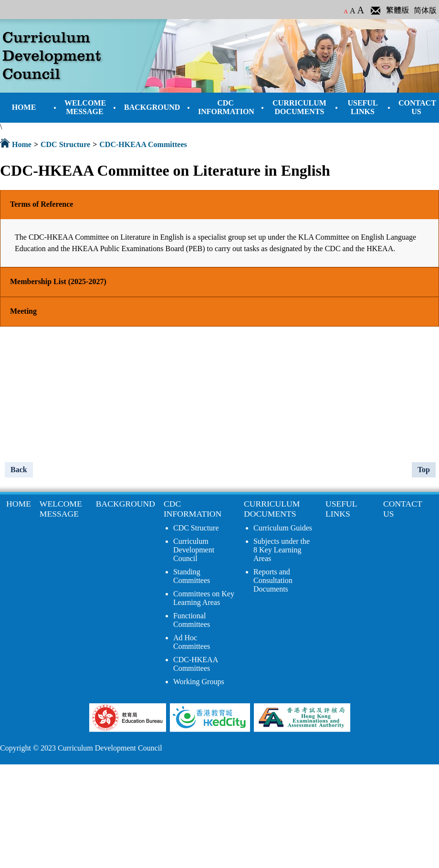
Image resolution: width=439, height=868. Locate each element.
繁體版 (397, 10)
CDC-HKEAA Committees (143, 144)
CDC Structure (65, 144)
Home (22, 144)
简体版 (425, 10)
